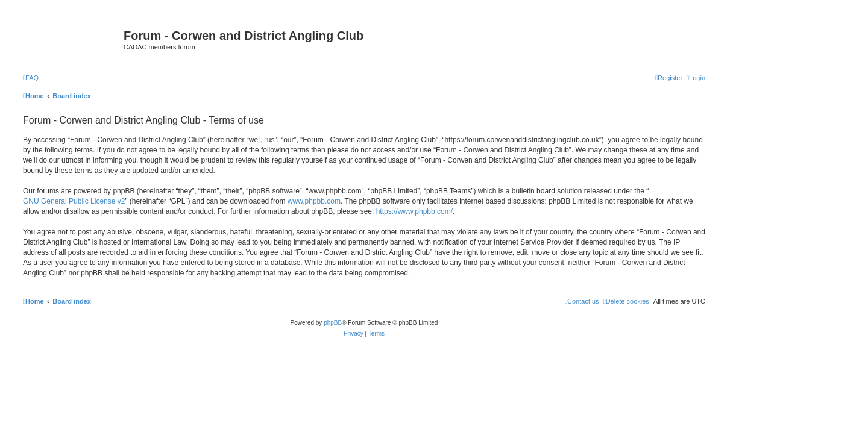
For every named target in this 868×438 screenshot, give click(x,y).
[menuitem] (31, 78)
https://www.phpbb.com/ (414, 211)
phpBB (333, 323)
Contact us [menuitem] (582, 301)
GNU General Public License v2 (74, 201)
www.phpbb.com (314, 201)
